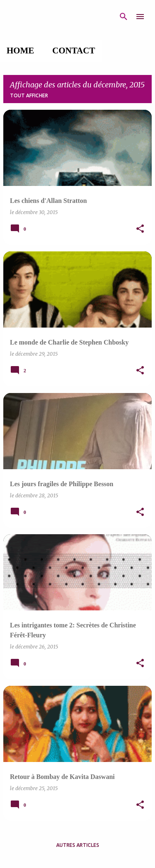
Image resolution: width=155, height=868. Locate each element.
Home (20, 51)
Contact (74, 51)
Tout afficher (29, 95)
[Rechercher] (124, 17)
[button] (140, 229)
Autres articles (78, 845)
